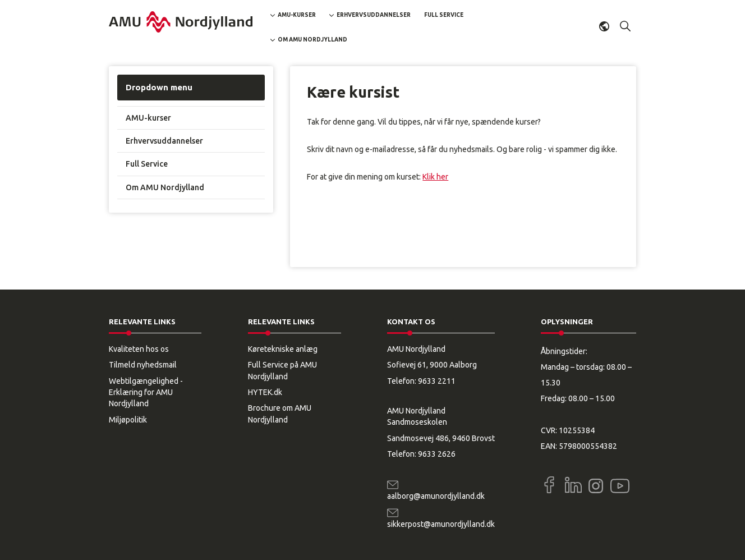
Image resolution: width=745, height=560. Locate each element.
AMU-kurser (297, 15)
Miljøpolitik (128, 420)
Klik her (435, 177)
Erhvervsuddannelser (374, 15)
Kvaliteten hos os (139, 349)
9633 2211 (437, 381)
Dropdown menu (159, 87)
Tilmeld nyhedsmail (143, 365)
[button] (626, 26)
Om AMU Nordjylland (312, 40)
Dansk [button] (604, 26)
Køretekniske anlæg (283, 349)
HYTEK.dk (265, 392)
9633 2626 (437, 454)
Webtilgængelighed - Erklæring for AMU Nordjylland (146, 393)
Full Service (444, 15)
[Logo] (181, 22)
